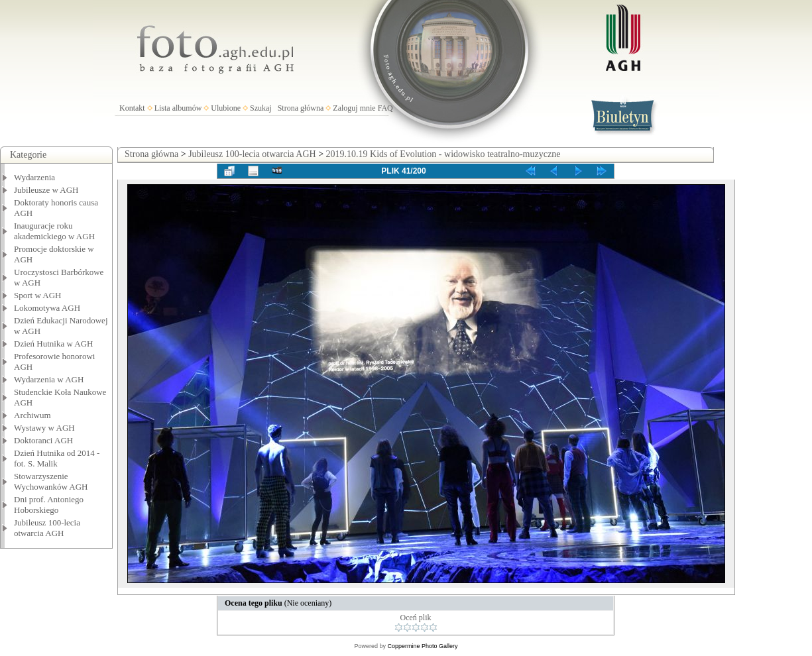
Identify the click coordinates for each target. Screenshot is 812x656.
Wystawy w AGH (44, 428)
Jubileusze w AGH (46, 190)
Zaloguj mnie (354, 108)
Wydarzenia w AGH (49, 379)
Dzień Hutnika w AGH (54, 344)
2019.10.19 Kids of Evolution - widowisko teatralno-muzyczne (443, 154)
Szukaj (261, 108)
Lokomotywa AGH (47, 308)
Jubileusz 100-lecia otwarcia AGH (47, 528)
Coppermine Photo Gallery (422, 646)
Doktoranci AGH (43, 440)
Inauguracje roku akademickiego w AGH (54, 231)
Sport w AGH (38, 295)
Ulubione (226, 108)
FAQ (385, 108)
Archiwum (32, 415)
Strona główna (301, 108)
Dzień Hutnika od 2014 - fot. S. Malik (57, 458)
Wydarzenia (34, 177)
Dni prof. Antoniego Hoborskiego (49, 505)
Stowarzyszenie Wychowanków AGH (51, 481)
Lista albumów (178, 108)
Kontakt (132, 108)
